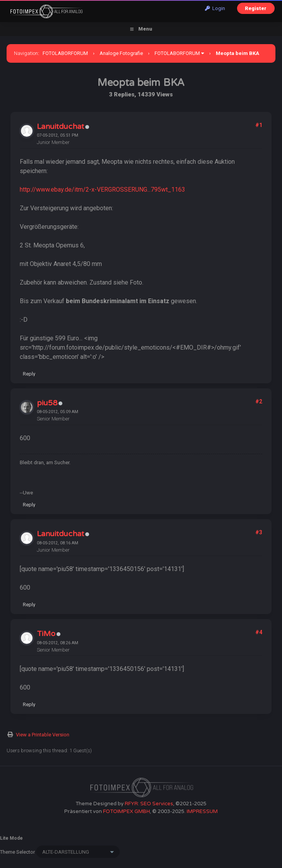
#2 (259, 401)
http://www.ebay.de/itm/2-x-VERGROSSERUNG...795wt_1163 (102, 190)
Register (256, 8)
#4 (259, 632)
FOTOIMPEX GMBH (126, 811)
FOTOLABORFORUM (65, 53)
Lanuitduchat (60, 127)
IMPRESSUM (202, 811)
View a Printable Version (43, 735)
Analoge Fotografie (121, 53)
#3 (259, 532)
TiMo (46, 634)
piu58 (47, 403)
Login (215, 8)
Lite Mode (11, 838)
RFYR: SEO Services (149, 804)
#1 (259, 125)
